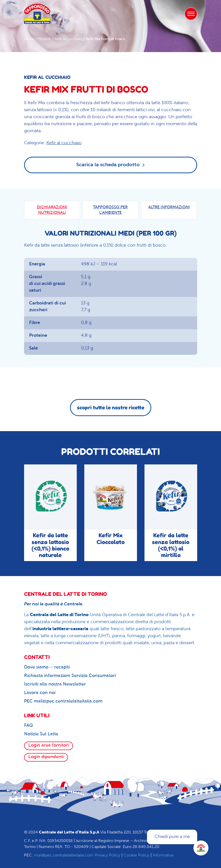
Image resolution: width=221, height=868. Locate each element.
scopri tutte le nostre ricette (111, 408)
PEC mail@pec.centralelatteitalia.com (63, 701)
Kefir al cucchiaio (68, 39)
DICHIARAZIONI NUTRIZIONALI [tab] (52, 210)
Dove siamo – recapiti (47, 667)
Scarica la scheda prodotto (111, 165)
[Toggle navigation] (191, 14)
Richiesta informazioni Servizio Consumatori (70, 676)
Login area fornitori (49, 745)
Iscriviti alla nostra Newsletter (55, 684)
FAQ (28, 726)
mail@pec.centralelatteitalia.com (64, 855)
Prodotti (45, 39)
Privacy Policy (107, 855)
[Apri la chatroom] (201, 848)
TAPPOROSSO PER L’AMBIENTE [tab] (110, 210)
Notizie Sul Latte (41, 734)
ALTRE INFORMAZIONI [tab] (169, 207)
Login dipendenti (46, 757)
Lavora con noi (40, 693)
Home (29, 39)
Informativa (163, 855)
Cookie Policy (136, 855)
